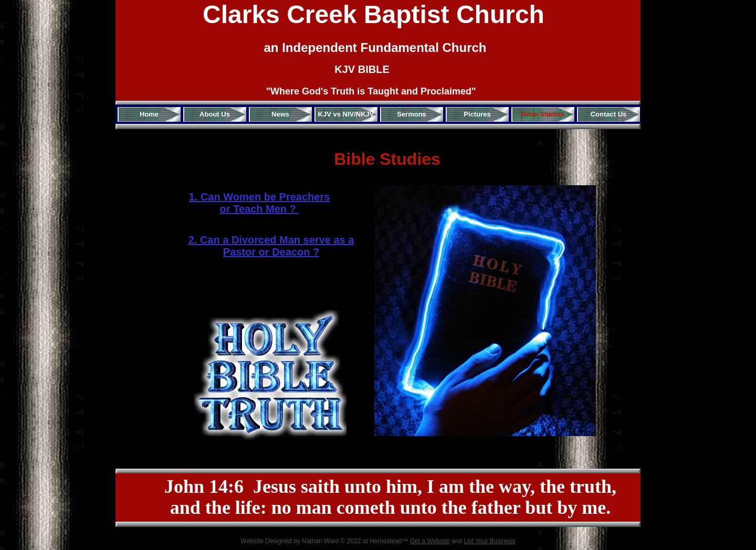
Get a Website (430, 541)
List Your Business (489, 541)
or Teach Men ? (260, 209)
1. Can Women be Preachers (260, 197)
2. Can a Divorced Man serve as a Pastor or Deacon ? (271, 246)
